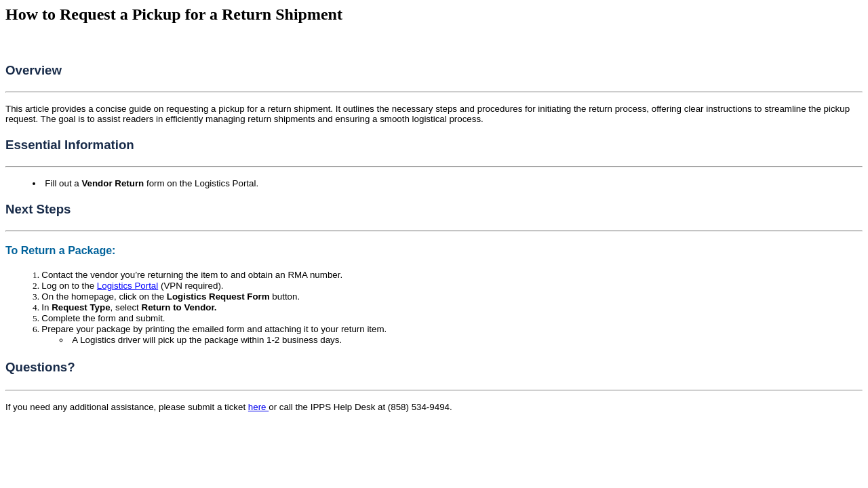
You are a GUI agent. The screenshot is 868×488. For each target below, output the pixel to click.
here (258, 407)
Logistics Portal (127, 286)
